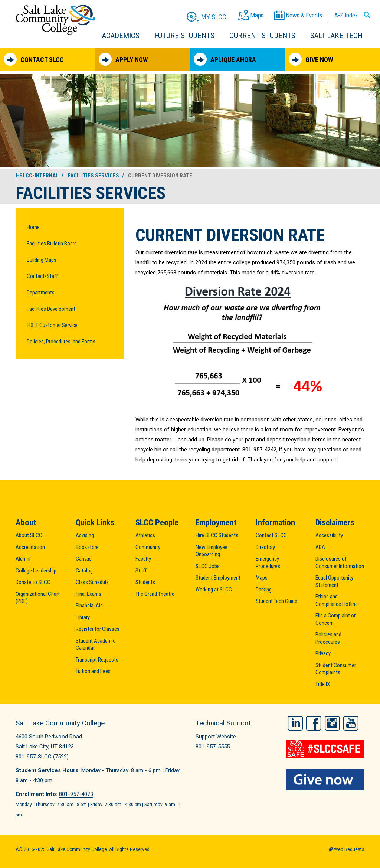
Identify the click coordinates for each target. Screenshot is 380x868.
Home (33, 227)
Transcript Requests (97, 660)
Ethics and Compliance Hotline (337, 600)
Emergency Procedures (268, 562)
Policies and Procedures (328, 638)
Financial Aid (89, 606)
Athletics (145, 535)
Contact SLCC (34, 59)
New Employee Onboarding (212, 551)
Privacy (323, 653)
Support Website (216, 737)
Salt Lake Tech (336, 36)
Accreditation (30, 547)
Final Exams (89, 594)
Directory (265, 547)
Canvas (84, 559)
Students (145, 582)
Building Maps (42, 260)
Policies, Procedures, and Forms (61, 342)
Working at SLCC (214, 590)
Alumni (23, 559)
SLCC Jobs (208, 566)
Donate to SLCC (33, 582)
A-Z (346, 15)
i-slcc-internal (37, 176)
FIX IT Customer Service (52, 325)
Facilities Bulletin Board (52, 244)
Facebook (314, 722)
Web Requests (349, 849)
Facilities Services (93, 176)
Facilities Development (51, 309)
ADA (320, 547)
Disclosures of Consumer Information (340, 562)
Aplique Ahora (225, 59)
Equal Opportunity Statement (334, 581)
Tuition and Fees (93, 671)
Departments (41, 293)
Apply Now (123, 59)
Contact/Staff (42, 276)
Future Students (184, 36)
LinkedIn (295, 722)
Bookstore (87, 547)
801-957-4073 (76, 794)
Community (148, 547)
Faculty (143, 559)
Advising (85, 535)
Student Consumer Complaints (336, 669)
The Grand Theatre (155, 594)
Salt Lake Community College (55, 20)
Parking (264, 590)
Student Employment (218, 578)
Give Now (311, 59)
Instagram (332, 722)
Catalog (84, 571)
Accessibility (329, 535)
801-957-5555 (213, 747)
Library (83, 617)
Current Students (262, 36)
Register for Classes (98, 629)
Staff (141, 571)
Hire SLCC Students (217, 535)
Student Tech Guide (276, 601)
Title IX (323, 684)
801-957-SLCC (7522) (42, 757)
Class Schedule (92, 582)
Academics (121, 36)
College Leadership (36, 571)
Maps (262, 578)
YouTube (351, 722)
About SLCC (29, 535)
